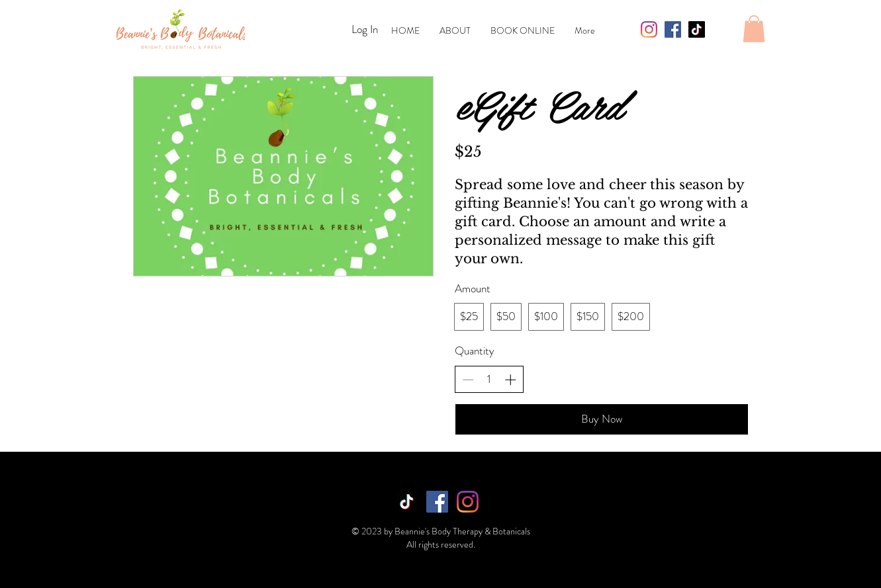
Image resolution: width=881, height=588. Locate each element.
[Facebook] (673, 29)
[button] (754, 29)
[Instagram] (649, 29)
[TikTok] (697, 29)
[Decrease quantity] (468, 380)
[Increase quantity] (510, 380)
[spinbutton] (489, 380)
